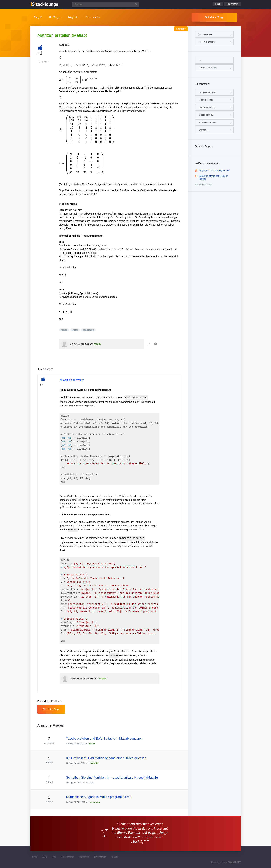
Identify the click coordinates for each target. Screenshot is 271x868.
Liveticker (207, 34)
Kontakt (114, 857)
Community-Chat (208, 68)
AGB (45, 857)
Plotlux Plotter (206, 100)
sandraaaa (95, 802)
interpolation (88, 330)
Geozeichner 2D (207, 107)
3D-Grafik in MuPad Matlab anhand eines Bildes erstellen (106, 758)
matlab (64, 330)
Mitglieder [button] (73, 17)
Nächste (181, 29)
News (35, 857)
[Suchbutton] (136, 4)
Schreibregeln (67, 857)
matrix (75, 330)
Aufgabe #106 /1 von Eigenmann (214, 171)
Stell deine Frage (214, 17)
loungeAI (103, 679)
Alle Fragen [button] (55, 17)
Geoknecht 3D (206, 115)
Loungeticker (209, 42)
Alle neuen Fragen (204, 185)
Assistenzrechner (208, 122)
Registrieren (232, 4)
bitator (92, 744)
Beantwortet (76, 679)
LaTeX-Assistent (207, 92)
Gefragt (74, 344)
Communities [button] (93, 17)
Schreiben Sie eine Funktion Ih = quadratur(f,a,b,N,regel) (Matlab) (112, 778)
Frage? (38, 17)
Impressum (84, 857)
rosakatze (94, 763)
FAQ (54, 857)
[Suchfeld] (105, 4)
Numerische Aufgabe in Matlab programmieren (99, 797)
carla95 (97, 344)
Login (218, 4)
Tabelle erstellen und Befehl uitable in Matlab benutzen (104, 739)
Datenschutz (100, 857)
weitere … (204, 130)
